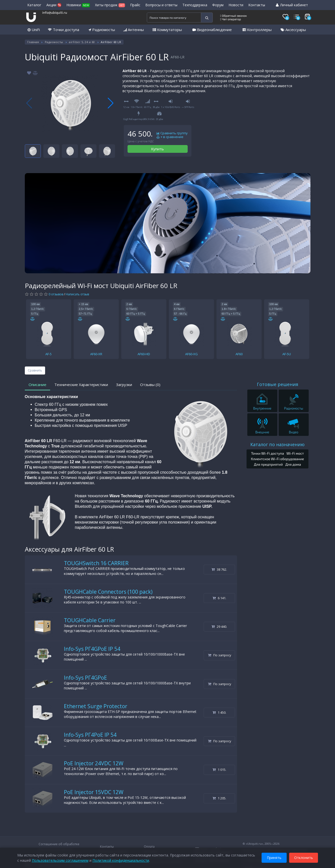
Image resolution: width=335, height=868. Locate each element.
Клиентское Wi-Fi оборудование (277, 459)
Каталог (34, 5)
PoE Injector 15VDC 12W (94, 792)
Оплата (149, 847)
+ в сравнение (170, 137)
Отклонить (304, 858)
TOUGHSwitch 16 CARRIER (96, 563)
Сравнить (35, 370)
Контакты (257, 5)
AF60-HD (144, 354)
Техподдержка (195, 5)
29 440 (219, 627)
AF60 (239, 354)
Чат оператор (231, 19)
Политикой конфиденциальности (121, 860)
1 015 (219, 770)
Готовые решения (277, 384)
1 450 (219, 712)
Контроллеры (257, 30)
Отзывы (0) (150, 385)
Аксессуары (293, 30)
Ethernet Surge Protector (96, 706)
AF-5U (287, 354)
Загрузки (124, 385)
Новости (236, 5)
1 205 (219, 798)
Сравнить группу (172, 133)
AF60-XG (191, 354)
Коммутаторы (167, 30)
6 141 (219, 598)
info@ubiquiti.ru (55, 12)
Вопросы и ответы (161, 5)
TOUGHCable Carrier (90, 620)
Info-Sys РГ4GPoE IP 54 (92, 649)
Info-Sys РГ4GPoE (85, 678)
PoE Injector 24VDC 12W (94, 763)
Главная (33, 42)
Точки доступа (64, 30)
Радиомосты (102, 30)
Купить (157, 149)
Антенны (134, 30)
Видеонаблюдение (212, 30)
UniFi (34, 30)
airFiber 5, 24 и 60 (82, 42)
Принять (274, 858)
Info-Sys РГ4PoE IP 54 (90, 735)
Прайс (135, 5)
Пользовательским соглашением (60, 860)
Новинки (78, 5)
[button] (111, 103)
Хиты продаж (110, 5)
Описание (37, 385)
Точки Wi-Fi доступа (267, 453)
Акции (54, 5)
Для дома (293, 464)
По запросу (220, 655)
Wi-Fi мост (295, 453)
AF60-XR (96, 354)
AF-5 (48, 354)
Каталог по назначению (277, 444)
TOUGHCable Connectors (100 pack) (108, 592)
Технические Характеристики (81, 385)
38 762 (219, 569)
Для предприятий (268, 464)
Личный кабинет (292, 5)
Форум (218, 5)
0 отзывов (56, 294)
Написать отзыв (77, 294)
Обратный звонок (234, 16)
